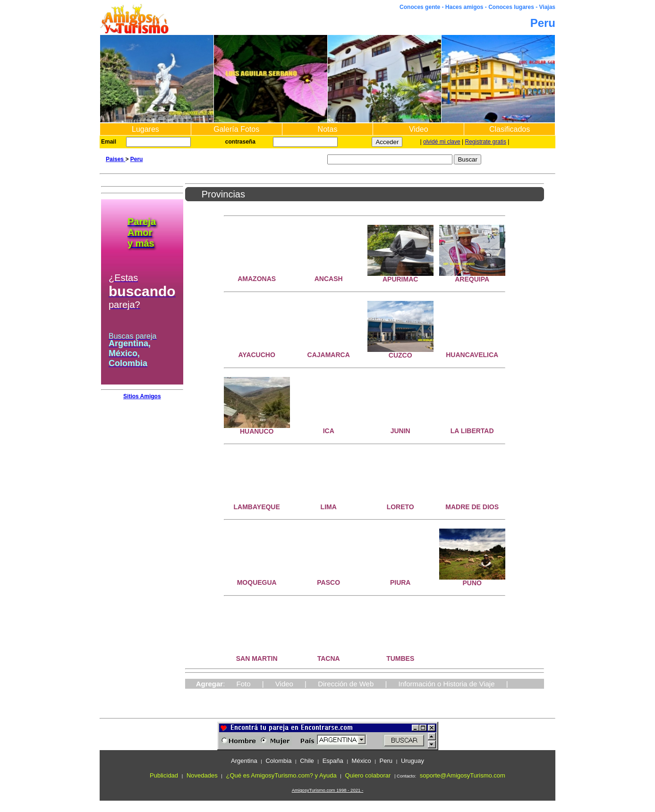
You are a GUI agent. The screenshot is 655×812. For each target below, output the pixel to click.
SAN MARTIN (257, 658)
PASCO (328, 582)
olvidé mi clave (442, 142)
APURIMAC (400, 279)
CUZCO (400, 355)
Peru (137, 159)
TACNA (329, 658)
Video (419, 129)
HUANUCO (257, 431)
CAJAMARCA (329, 355)
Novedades (202, 775)
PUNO (472, 583)
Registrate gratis (486, 142)
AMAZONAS (257, 279)
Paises (115, 159)
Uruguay (413, 761)
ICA (329, 431)
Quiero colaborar (368, 775)
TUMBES (400, 658)
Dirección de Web (346, 684)
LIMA (329, 507)
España (333, 761)
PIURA (400, 582)
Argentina (244, 761)
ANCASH (329, 279)
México (362, 761)
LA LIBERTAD (472, 431)
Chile (307, 761)
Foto (244, 684)
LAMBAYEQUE (257, 507)
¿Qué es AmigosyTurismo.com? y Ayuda (281, 775)
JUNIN (400, 431)
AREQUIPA (472, 279)
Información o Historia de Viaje (447, 684)
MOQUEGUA (257, 582)
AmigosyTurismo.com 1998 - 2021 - (328, 790)
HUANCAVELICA (472, 355)
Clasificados (510, 129)
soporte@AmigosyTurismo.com (463, 775)
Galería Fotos (236, 129)
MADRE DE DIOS (472, 507)
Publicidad (164, 775)
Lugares (145, 129)
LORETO (400, 507)
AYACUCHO (257, 355)
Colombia (278, 761)
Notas (328, 129)
